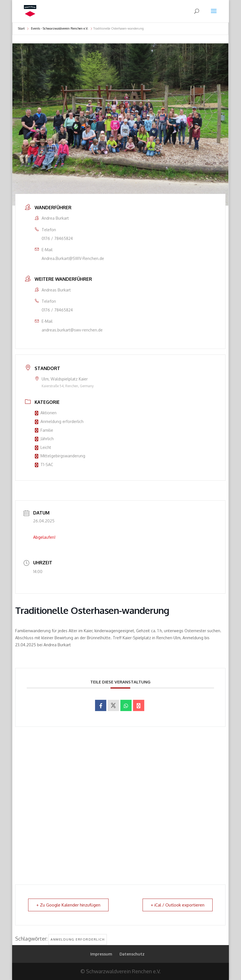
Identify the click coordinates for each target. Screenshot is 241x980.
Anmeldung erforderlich (59, 421)
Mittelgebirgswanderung (60, 456)
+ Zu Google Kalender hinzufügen (68, 905)
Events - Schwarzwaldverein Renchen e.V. (60, 28)
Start (21, 28)
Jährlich (44, 439)
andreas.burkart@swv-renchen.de (72, 330)
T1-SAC (44, 465)
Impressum (101, 954)
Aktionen (46, 413)
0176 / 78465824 (57, 238)
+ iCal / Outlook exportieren (178, 905)
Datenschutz (132, 954)
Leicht (43, 447)
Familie (44, 430)
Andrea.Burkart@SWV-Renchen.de (73, 258)
